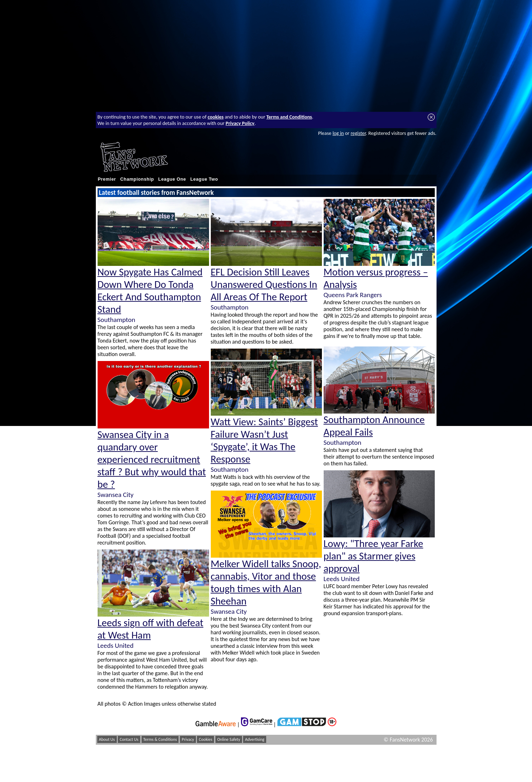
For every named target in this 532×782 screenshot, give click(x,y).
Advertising (255, 739)
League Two (204, 179)
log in (338, 133)
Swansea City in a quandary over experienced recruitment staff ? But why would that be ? (152, 460)
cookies (216, 117)
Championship (137, 179)
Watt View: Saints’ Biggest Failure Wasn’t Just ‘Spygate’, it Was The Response (264, 441)
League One (172, 179)
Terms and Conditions (289, 117)
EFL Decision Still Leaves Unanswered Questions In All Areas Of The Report (264, 285)
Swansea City (116, 495)
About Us (107, 739)
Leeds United (116, 646)
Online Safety (229, 739)
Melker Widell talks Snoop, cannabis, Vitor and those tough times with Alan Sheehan (266, 583)
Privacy (188, 739)
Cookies (205, 739)
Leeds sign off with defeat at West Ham (151, 629)
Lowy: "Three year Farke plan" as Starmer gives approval (374, 556)
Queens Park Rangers (353, 295)
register (358, 133)
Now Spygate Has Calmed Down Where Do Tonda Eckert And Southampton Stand (150, 291)
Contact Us (129, 739)
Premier (107, 179)
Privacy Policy (240, 123)
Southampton (116, 320)
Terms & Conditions (160, 739)
